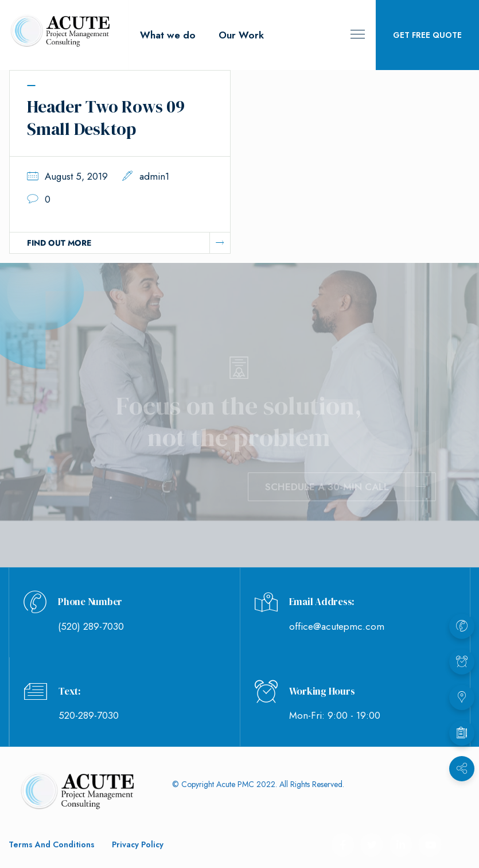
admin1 (154, 176)
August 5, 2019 (76, 176)
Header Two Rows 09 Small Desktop (106, 118)
